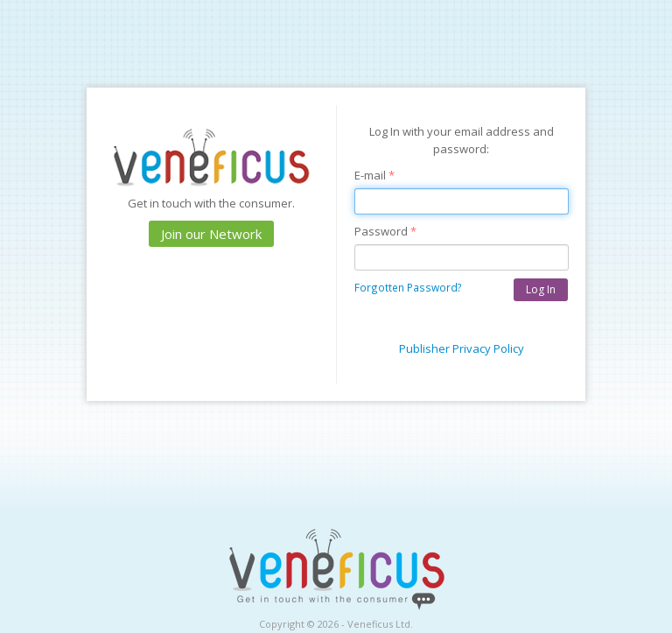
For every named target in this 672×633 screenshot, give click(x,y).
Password (385, 231)
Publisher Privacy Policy (462, 348)
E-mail (374, 175)
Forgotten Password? (408, 287)
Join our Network (211, 234)
